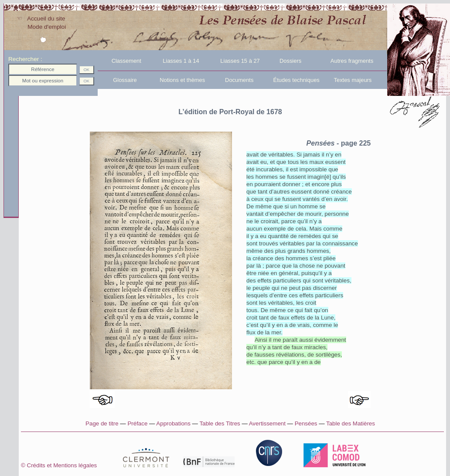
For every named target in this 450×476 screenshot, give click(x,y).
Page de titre (102, 423)
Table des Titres (220, 423)
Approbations (173, 423)
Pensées (306, 423)
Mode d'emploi (41, 27)
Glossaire (118, 80)
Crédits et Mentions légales (75, 465)
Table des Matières (351, 423)
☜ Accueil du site (41, 19)
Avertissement (267, 423)
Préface (137, 423)
